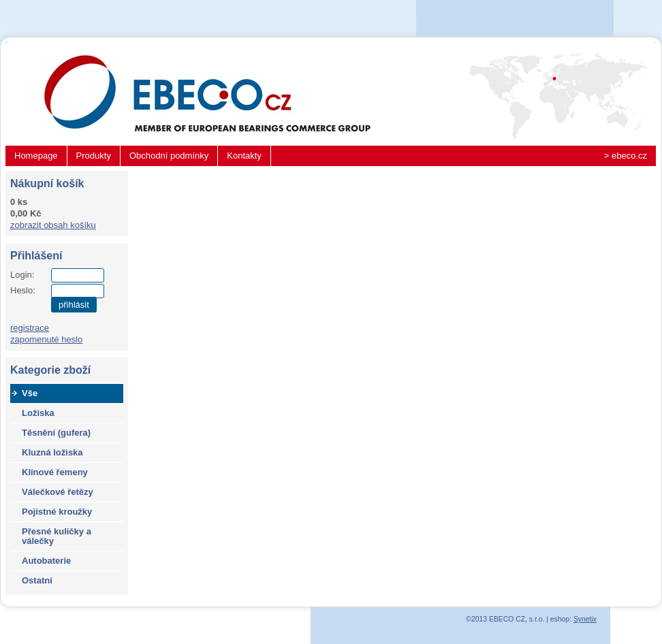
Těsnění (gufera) (56, 433)
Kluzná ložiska (52, 452)
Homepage (36, 156)
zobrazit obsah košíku (53, 225)
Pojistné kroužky (57, 512)
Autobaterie (46, 561)
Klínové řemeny (55, 472)
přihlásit (74, 305)
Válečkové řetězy (58, 492)
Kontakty (244, 156)
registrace (30, 328)
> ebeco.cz (626, 156)
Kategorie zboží (50, 370)
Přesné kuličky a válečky (57, 536)
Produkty (94, 156)
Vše (30, 393)
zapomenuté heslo (46, 339)
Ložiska (38, 413)
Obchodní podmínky (169, 156)
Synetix (585, 619)
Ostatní (37, 580)
